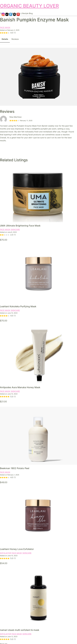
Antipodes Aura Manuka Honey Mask (20, 387)
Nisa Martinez (16, 117)
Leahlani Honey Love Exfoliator (17, 549)
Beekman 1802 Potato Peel (15, 468)
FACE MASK (5, 28)
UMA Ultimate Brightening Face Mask (20, 226)
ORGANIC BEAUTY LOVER (29, 6)
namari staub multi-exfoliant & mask (20, 630)
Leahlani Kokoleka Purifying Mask (18, 306)
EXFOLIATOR (6, 553)
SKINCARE (15, 230)
